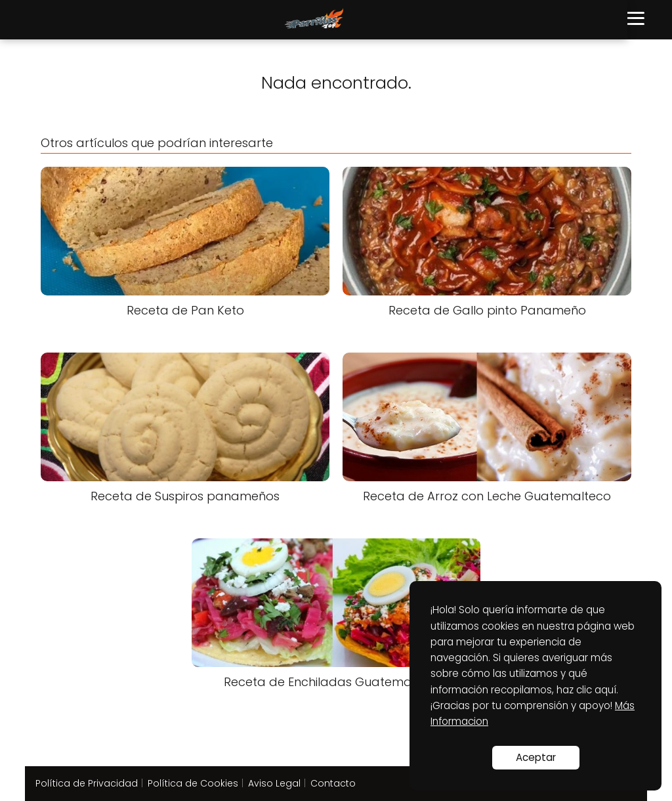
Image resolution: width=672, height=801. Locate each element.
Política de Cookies (193, 783)
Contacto (333, 783)
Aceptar (536, 757)
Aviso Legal (274, 783)
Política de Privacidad (87, 783)
